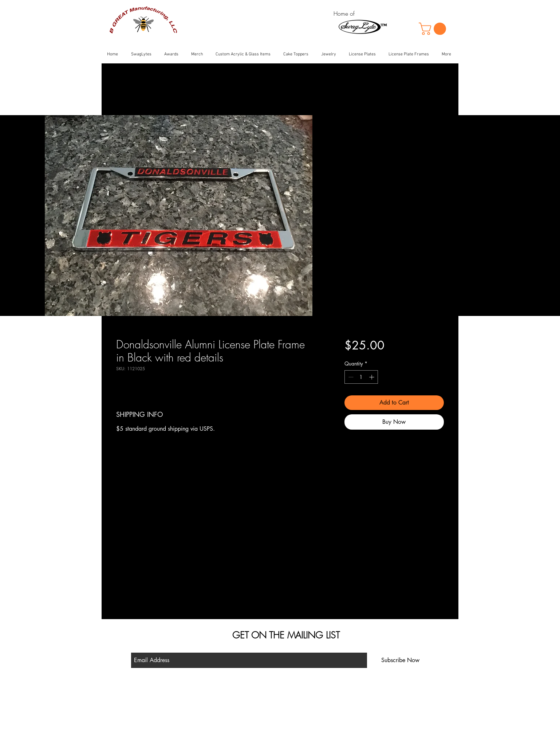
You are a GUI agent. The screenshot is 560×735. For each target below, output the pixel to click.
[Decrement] (350, 377)
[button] (434, 29)
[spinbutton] (361, 377)
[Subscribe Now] (400, 660)
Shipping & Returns (224, 703)
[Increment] (372, 377)
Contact (212, 713)
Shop (210, 693)
